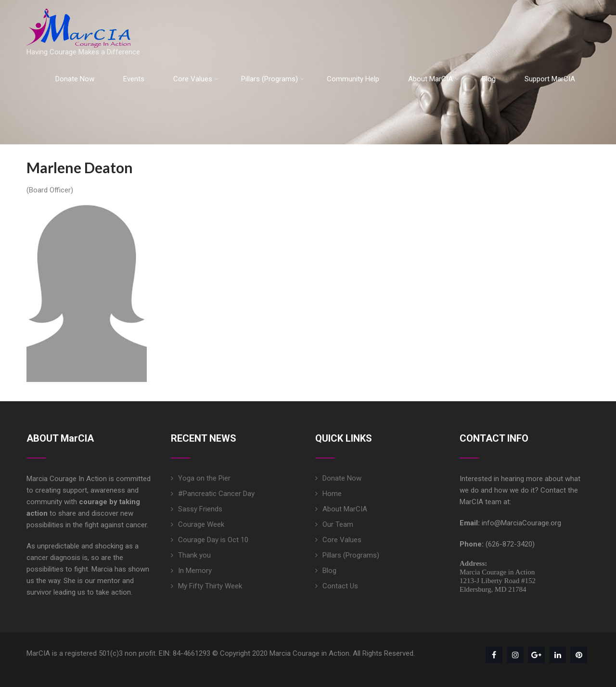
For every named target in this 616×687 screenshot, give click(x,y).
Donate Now (75, 79)
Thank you (194, 555)
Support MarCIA (550, 79)
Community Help (353, 79)
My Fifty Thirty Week (210, 586)
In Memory (195, 571)
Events (134, 79)
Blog (489, 79)
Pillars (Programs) (273, 79)
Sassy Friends (200, 509)
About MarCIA (434, 79)
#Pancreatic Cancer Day (216, 494)
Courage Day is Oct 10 (213, 540)
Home (332, 494)
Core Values (196, 79)
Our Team (338, 524)
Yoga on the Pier (204, 478)
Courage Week (201, 524)
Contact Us (340, 586)
